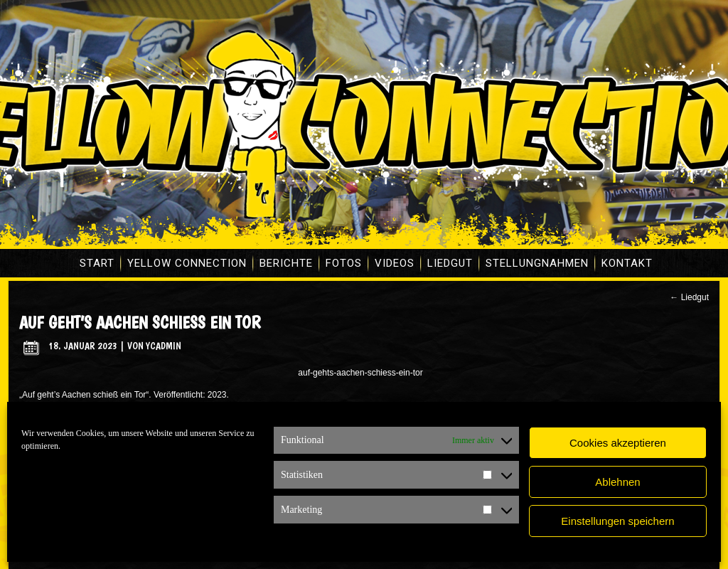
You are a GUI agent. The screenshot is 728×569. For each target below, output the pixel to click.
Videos (395, 263)
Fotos (344, 263)
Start (97, 263)
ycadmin (164, 346)
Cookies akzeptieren (618, 443)
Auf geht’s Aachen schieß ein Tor (140, 323)
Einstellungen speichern (617, 521)
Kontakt (627, 263)
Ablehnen (617, 482)
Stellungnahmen (537, 263)
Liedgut (450, 263)
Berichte (286, 263)
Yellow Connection (187, 263)
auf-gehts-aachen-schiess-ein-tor (360, 373)
